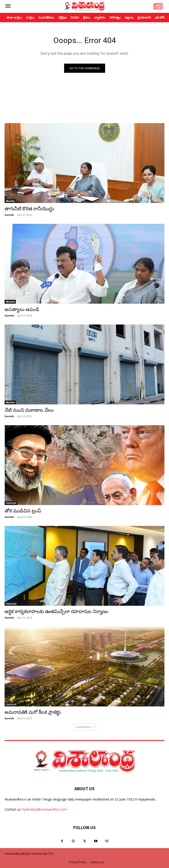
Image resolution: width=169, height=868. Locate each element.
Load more (85, 727)
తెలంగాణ (10, 201)
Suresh (9, 215)
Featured (11, 503)
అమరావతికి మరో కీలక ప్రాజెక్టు (33, 712)
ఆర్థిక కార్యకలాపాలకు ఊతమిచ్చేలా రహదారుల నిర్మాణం (56, 611)
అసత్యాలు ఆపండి (22, 309)
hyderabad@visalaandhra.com (44, 809)
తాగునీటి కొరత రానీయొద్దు (29, 209)
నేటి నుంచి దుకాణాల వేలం (29, 410)
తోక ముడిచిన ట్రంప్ (23, 511)
